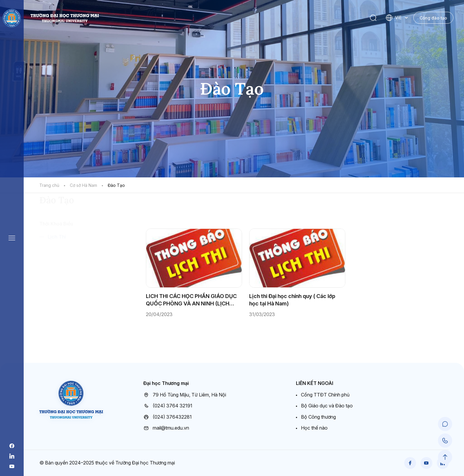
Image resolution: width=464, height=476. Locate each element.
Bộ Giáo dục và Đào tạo (327, 406)
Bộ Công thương (318, 417)
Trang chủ (49, 185)
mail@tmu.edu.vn (166, 428)
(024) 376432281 (167, 417)
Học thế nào (314, 428)
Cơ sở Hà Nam (83, 185)
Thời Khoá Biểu (56, 258)
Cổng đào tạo (433, 18)
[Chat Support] (445, 424)
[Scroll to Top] (445, 457)
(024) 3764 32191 (168, 406)
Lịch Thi (57, 271)
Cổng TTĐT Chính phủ (325, 395)
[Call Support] (445, 441)
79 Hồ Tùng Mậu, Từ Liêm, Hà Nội (185, 395)
